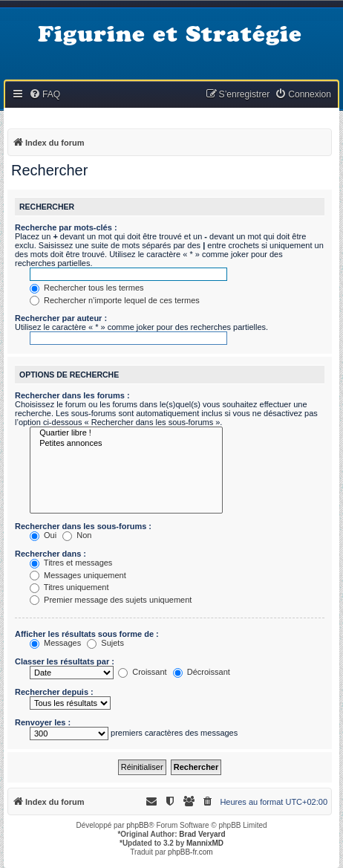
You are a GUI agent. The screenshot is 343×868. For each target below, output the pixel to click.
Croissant (143, 672)
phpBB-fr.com (190, 852)
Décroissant (202, 672)
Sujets (105, 643)
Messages (55, 643)
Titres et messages (71, 563)
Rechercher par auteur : (61, 318)
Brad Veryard (202, 834)
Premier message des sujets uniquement (111, 600)
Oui (43, 535)
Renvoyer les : (43, 722)
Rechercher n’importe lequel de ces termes (115, 300)
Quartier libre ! (126, 433)
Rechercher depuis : (54, 692)
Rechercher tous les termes (87, 288)
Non (77, 535)
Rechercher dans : (50, 554)
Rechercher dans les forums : (72, 395)
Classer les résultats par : (65, 661)
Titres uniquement (69, 587)
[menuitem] (45, 95)
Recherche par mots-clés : (66, 227)
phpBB (137, 825)
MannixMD (205, 843)
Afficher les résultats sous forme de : (87, 634)
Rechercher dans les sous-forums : (83, 526)
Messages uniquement (78, 575)
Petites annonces (126, 444)
